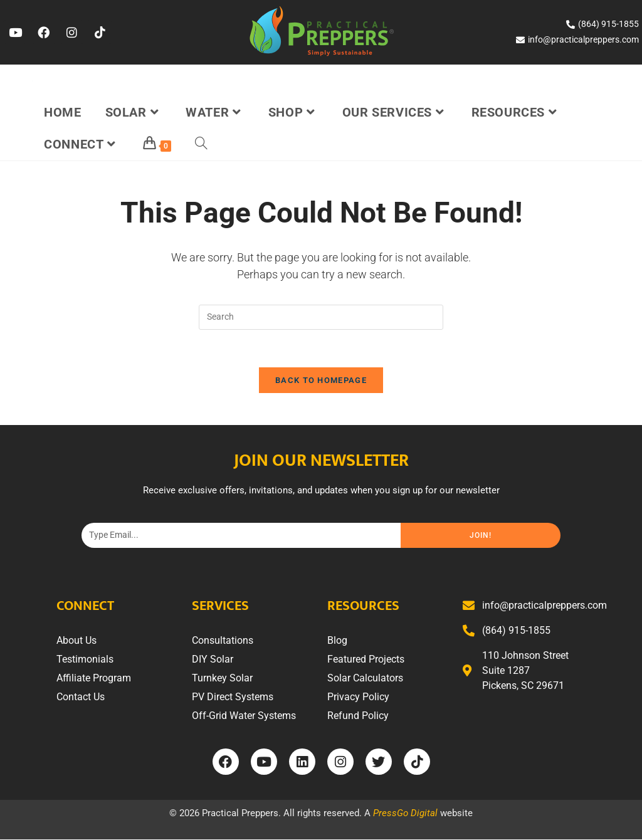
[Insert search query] (321, 317)
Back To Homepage (321, 381)
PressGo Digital (405, 814)
